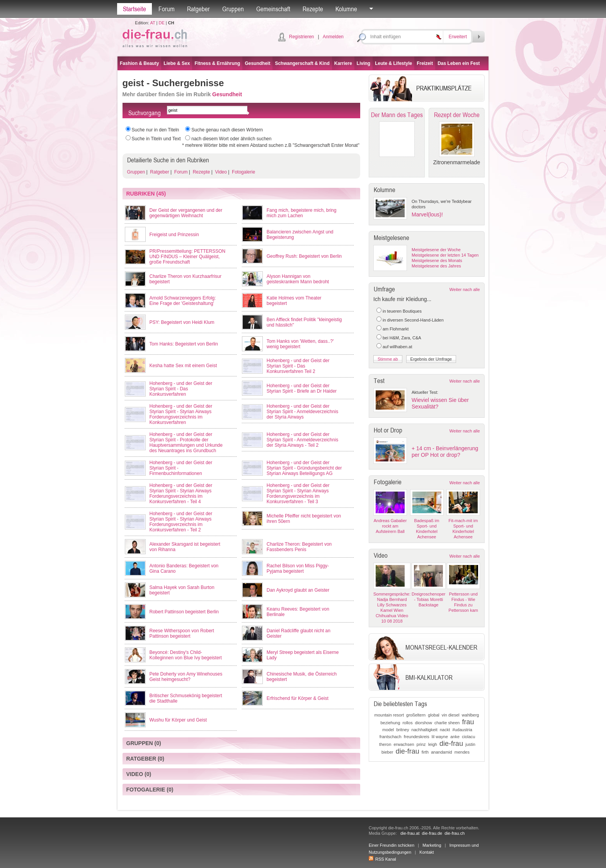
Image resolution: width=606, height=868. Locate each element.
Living (363, 63)
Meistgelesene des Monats (437, 260)
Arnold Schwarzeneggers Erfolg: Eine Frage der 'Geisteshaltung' (183, 301)
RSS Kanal (382, 859)
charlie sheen (447, 723)
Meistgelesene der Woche (436, 250)
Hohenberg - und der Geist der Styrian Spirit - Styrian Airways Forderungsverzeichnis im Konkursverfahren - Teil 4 (181, 494)
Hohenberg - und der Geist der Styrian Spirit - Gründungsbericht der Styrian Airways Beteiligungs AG (304, 468)
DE (162, 23)
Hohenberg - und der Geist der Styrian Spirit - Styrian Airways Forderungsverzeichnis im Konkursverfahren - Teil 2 (181, 522)
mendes (462, 752)
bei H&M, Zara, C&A (402, 338)
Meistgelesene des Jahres (436, 266)
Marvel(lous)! (427, 214)
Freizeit (425, 63)
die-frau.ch (454, 833)
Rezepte (313, 9)
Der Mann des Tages (397, 115)
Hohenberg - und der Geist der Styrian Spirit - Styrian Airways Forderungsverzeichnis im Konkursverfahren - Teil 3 (298, 494)
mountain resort (389, 715)
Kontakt (426, 852)
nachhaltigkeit (425, 730)
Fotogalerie (243, 172)
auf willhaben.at (397, 347)
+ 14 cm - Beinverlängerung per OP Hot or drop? (445, 452)
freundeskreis (417, 737)
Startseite (134, 9)
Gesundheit (257, 63)
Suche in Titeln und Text (156, 139)
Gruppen (233, 9)
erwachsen (404, 744)
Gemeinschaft (273, 9)
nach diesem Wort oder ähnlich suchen (231, 139)
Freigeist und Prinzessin (174, 235)
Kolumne (346, 9)
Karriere (343, 63)
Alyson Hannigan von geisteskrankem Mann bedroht (298, 279)
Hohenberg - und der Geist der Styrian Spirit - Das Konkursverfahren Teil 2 (298, 366)
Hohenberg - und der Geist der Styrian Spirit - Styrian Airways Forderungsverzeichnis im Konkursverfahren (181, 414)
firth (425, 752)
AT (152, 23)
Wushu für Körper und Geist (178, 720)
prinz (421, 744)
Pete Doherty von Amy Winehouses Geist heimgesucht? (186, 677)
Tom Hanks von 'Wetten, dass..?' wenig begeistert (300, 344)
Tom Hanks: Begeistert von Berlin (184, 344)
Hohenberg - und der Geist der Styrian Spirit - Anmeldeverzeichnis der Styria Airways (302, 412)
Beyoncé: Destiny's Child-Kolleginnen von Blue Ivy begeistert (186, 655)
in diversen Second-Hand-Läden (413, 320)
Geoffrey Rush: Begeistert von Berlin (304, 256)
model (388, 730)
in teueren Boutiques (402, 311)
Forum (167, 9)
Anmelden (333, 37)
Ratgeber (198, 9)
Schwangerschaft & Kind (302, 63)
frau (468, 722)
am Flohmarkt (396, 329)
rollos (407, 723)
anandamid (441, 752)
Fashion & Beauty (139, 63)
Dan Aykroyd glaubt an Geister (298, 590)
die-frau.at (410, 833)
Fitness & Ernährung (217, 63)
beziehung (390, 723)
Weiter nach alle (465, 289)
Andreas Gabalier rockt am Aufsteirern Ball (390, 526)
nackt (445, 730)
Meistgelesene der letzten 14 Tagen (445, 255)
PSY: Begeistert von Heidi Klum (182, 322)
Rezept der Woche (457, 115)
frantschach (391, 737)
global (433, 715)
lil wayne (440, 737)
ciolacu (468, 737)
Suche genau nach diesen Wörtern (227, 130)
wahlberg (471, 715)
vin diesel (451, 715)
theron (385, 744)
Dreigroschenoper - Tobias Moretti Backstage (428, 599)
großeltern (416, 715)
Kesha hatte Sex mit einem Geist (183, 366)
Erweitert (458, 37)
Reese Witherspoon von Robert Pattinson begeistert (182, 633)
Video (220, 172)
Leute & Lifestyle (393, 63)
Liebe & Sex (177, 63)
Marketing (432, 845)
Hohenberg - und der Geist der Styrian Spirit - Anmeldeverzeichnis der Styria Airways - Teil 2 (302, 440)
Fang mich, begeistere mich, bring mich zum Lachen (302, 213)
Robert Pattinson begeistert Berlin (184, 612)
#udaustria (462, 730)
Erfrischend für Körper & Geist (298, 698)
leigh (433, 744)
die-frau (451, 744)
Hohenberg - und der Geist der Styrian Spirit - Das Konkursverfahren (181, 389)
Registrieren (302, 37)
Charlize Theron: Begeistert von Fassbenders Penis (299, 547)
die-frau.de (432, 833)
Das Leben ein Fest (459, 63)
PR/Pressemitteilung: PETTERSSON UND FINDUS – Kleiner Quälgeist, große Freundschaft (188, 257)
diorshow (424, 723)
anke (455, 737)
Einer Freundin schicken (392, 845)
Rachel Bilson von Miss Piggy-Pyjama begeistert (298, 568)
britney (403, 730)
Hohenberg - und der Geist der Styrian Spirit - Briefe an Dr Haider (302, 388)
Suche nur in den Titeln (156, 130)
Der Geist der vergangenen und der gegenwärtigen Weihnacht (186, 213)
